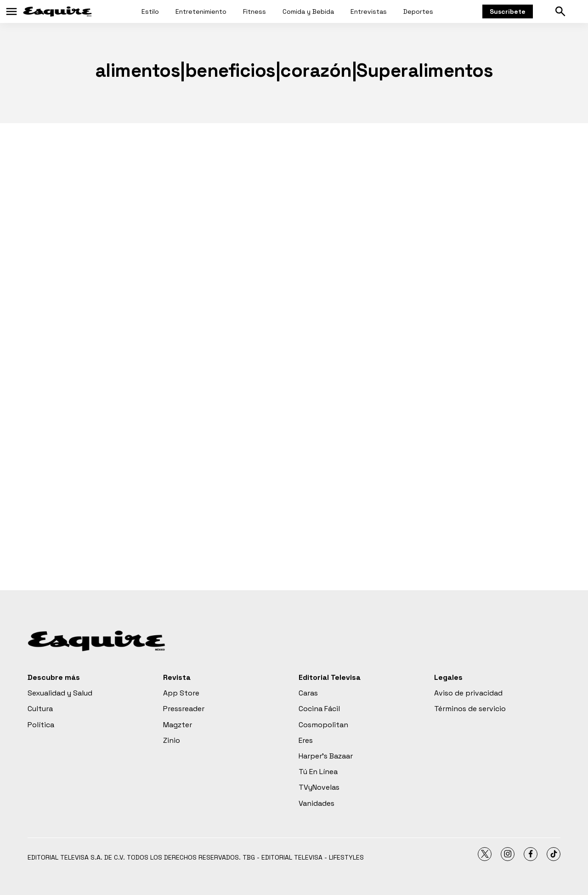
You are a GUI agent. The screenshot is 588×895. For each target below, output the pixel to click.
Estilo (150, 11)
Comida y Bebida (308, 11)
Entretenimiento (201, 11)
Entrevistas (369, 11)
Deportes (418, 11)
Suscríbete (508, 11)
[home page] (57, 11)
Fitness (254, 11)
